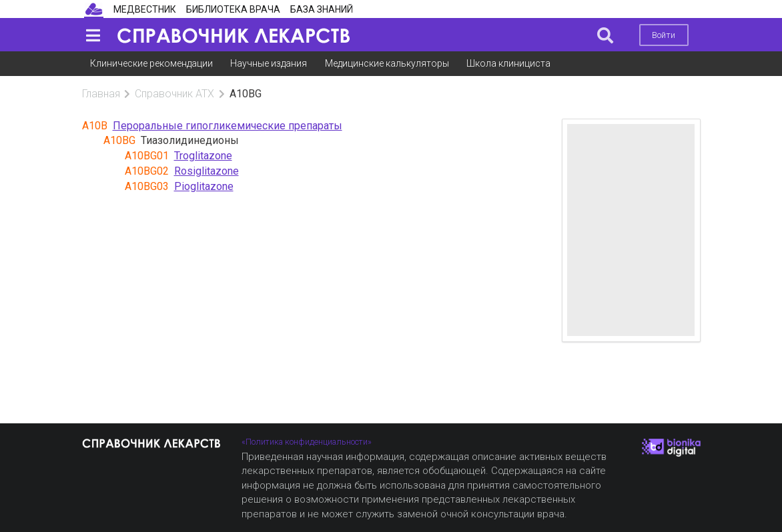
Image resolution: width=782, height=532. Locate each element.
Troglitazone (203, 156)
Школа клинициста (508, 63)
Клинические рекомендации (151, 63)
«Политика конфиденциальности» (307, 442)
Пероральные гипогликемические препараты (228, 126)
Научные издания (269, 63)
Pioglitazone (204, 186)
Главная (101, 94)
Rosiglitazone (207, 171)
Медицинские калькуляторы (387, 63)
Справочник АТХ (174, 94)
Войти (664, 35)
